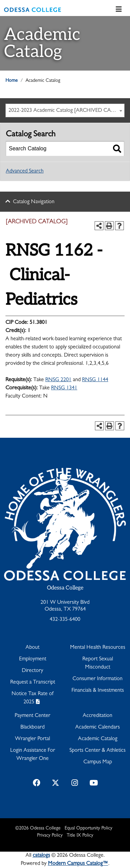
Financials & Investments (98, 691)
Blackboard (32, 728)
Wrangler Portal (32, 739)
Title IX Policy (80, 836)
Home (12, 81)
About (32, 648)
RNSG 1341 (64, 388)
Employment (33, 659)
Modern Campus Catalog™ (78, 864)
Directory (32, 671)
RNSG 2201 (58, 380)
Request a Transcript (33, 683)
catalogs (41, 856)
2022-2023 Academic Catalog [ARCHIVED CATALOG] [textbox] (66, 111)
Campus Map (98, 762)
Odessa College (65, 588)
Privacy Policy (50, 836)
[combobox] (65, 110)
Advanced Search (25, 171)
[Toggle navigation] (119, 10)
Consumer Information (98, 679)
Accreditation (98, 716)
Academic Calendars (98, 728)
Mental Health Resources (98, 648)
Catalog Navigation (34, 202)
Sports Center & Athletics (98, 751)
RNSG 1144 (95, 380)
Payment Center (32, 716)
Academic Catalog (98, 739)
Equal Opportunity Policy (88, 828)
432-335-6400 (65, 620)
